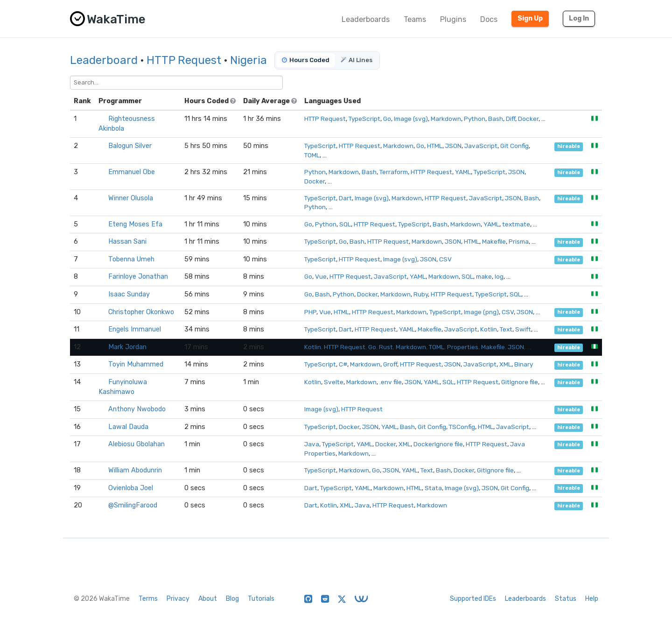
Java (312, 444)
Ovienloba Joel (131, 488)
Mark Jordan (127, 347)
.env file (391, 382)
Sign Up (530, 18)
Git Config (514, 146)
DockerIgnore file (438, 444)
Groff (390, 364)
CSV (445, 259)
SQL (345, 224)
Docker (528, 119)
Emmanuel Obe (132, 172)
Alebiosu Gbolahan (136, 444)
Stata (433, 488)
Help (592, 599)
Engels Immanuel (135, 329)
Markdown (446, 119)
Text (506, 329)
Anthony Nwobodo (137, 409)
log (499, 276)
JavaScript (481, 146)
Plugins (453, 19)
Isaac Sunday (129, 294)
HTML (435, 146)
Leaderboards (366, 19)
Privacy (178, 599)
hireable (569, 146)
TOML (312, 155)
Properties (463, 347)
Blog (232, 599)
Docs (489, 19)
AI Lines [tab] (357, 60)
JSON (453, 146)
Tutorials (261, 599)
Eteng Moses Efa (135, 224)
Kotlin (489, 329)
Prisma (519, 241)
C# (343, 364)
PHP (310, 312)
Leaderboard (104, 60)
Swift (523, 329)
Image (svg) (411, 119)
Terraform (394, 172)
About (208, 599)
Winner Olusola (131, 198)
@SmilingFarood (133, 505)
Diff (511, 119)
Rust (386, 347)
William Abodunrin (135, 470)
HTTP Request (184, 60)
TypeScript (364, 119)
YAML (463, 172)
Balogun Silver (130, 146)
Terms (148, 599)
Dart (345, 198)
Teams (415, 19)
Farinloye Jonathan (138, 277)
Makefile (494, 241)
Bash (496, 119)
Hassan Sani (127, 242)
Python (475, 119)
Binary (524, 364)
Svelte (334, 382)
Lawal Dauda (128, 427)
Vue (321, 276)
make (484, 276)
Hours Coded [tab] (306, 60)
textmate (516, 224)
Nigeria (248, 60)
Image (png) (481, 312)
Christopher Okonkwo (141, 312)
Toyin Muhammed (136, 364)
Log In (579, 18)
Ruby (421, 294)
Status (566, 599)
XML (505, 364)
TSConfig (462, 427)
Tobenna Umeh (131, 259)
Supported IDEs (473, 599)
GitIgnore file (520, 382)
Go (387, 119)
